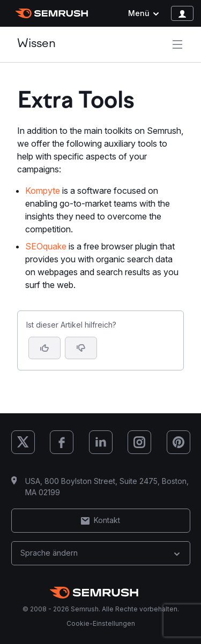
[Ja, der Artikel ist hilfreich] (44, 348)
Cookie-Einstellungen (101, 623)
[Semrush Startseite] (52, 13)
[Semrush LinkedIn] (101, 442)
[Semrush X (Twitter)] (23, 442)
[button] (81, 348)
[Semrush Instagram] (139, 442)
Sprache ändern (101, 553)
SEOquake (46, 246)
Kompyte (43, 191)
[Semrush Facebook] (62, 442)
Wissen (36, 44)
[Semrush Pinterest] (178, 442)
